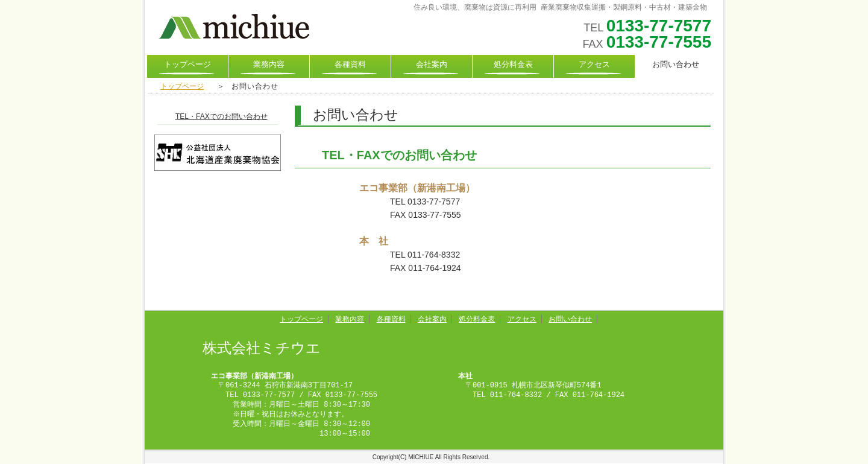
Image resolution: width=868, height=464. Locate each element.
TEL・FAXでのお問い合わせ (222, 116)
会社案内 (432, 65)
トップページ (187, 65)
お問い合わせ (570, 319)
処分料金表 (513, 65)
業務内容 (269, 65)
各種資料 (350, 65)
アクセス (594, 65)
